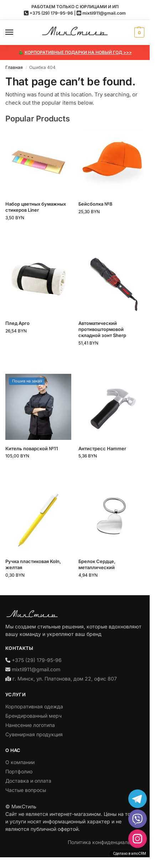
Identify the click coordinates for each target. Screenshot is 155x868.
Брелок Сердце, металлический (97, 564)
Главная (14, 67)
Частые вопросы (26, 790)
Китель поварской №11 (32, 448)
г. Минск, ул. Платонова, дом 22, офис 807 (65, 679)
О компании (20, 762)
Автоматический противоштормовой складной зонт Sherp (102, 329)
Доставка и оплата (28, 781)
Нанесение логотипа (30, 725)
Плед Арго (17, 323)
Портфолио (19, 771)
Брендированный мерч (33, 716)
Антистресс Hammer (102, 448)
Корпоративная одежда (34, 706)
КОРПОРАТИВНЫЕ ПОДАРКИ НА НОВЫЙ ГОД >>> (78, 52)
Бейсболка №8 (95, 204)
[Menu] (16, 32)
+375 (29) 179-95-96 (51, 13)
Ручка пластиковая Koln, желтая (33, 564)
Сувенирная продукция (34, 734)
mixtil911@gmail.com (104, 13)
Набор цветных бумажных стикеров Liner (36, 207)
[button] (138, 32)
